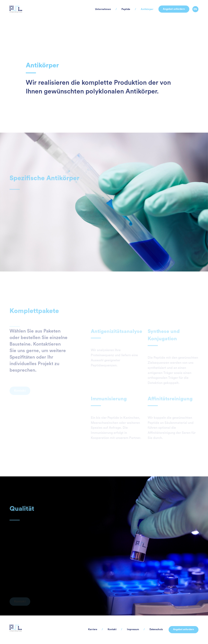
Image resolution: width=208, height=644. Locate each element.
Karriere (76, 629)
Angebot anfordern (170, 14)
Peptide (110, 14)
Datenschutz (149, 629)
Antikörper (136, 14)
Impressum (122, 629)
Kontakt (98, 629)
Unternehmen (82, 14)
